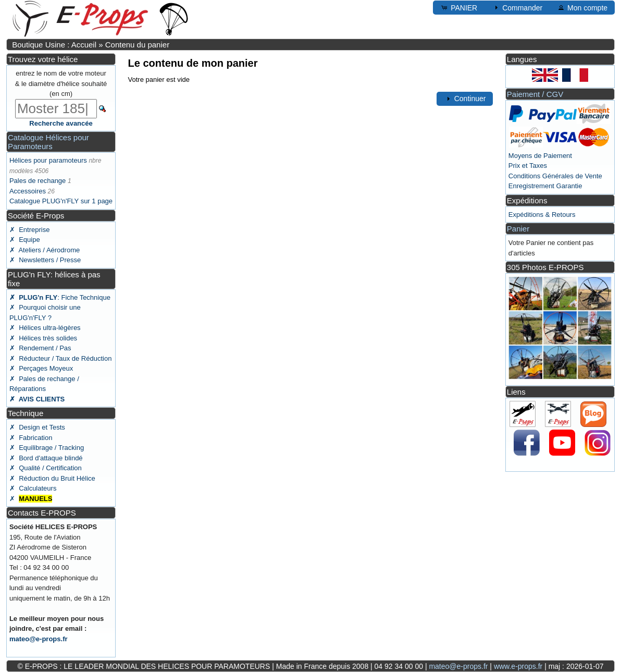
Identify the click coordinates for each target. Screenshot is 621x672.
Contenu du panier (137, 45)
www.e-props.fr (518, 666)
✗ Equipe (25, 240)
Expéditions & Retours (542, 215)
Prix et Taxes (528, 166)
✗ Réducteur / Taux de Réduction (61, 358)
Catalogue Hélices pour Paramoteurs (48, 142)
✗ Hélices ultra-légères (45, 328)
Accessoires (28, 191)
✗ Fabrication (31, 438)
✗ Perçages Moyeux (41, 368)
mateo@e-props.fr (39, 639)
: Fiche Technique (60, 297)
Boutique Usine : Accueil (54, 45)
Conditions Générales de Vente (555, 176)
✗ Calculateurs (33, 488)
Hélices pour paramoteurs (48, 160)
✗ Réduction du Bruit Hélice (52, 478)
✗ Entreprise (29, 230)
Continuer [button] (465, 99)
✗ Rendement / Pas (40, 348)
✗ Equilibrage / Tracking (47, 448)
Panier (518, 229)
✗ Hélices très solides (43, 338)
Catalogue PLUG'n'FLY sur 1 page (61, 201)
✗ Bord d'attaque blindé (46, 458)
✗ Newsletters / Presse (45, 260)
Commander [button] (517, 7)
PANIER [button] (459, 7)
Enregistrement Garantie (545, 186)
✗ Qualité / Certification (46, 468)
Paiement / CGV (535, 94)
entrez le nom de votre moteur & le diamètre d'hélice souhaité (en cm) (61, 83)
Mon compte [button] (582, 7)
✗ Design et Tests (37, 427)
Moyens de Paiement (540, 156)
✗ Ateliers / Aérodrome (45, 250)
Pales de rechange (38, 181)
